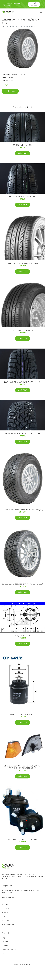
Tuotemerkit (15, 74)
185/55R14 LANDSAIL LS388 (22, 145)
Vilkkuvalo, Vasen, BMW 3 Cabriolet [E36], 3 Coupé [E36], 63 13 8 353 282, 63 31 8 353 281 (23, 767)
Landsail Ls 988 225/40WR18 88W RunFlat (23, 263)
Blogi (3, 938)
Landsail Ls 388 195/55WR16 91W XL (23, 330)
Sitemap (4, 953)
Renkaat (5, 917)
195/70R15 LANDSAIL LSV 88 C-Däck (23, 197)
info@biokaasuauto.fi (9, 897)
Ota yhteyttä (6, 941)
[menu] (41, 12)
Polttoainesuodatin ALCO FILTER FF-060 (22, 839)
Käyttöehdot (6, 945)
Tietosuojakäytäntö (9, 949)
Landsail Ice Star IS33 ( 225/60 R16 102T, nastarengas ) (23, 510)
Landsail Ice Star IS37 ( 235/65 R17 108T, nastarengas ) (23, 584)
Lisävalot (5, 913)
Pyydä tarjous (34, 4)
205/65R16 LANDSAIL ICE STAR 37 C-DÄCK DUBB (22, 434)
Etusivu (4, 26)
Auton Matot (6, 909)
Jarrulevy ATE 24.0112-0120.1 (22, 636)
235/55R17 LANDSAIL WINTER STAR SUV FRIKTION (23, 382)
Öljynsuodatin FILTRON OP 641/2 (23, 714)
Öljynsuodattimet (8, 924)
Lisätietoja (10, 91)
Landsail (23, 74)
